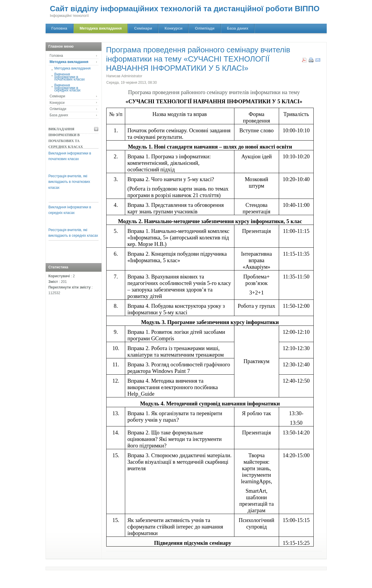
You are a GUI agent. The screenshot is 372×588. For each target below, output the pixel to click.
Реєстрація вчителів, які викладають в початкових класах (69, 182)
